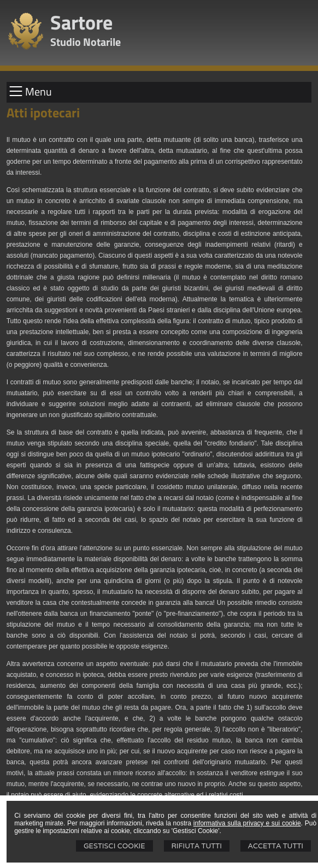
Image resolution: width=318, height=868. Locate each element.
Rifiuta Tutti (197, 846)
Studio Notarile (86, 42)
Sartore (81, 22)
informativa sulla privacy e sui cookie (247, 823)
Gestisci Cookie (114, 846)
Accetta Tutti (276, 846)
